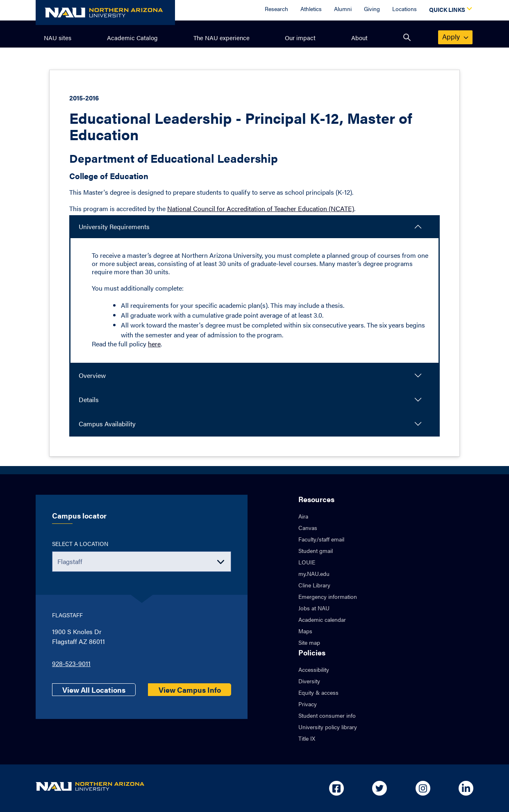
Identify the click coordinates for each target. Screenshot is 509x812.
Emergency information (328, 596)
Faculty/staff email (321, 539)
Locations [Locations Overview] (404, 9)
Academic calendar (322, 619)
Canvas (308, 528)
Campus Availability (107, 424)
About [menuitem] (359, 38)
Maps (305, 631)
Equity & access (318, 692)
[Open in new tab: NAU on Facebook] (336, 788)
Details (89, 399)
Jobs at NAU (314, 608)
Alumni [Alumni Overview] (343, 9)
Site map (309, 642)
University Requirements (114, 226)
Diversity (309, 681)
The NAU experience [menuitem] (222, 38)
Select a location (80, 544)
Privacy (308, 704)
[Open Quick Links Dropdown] (449, 10)
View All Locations (94, 690)
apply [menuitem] (456, 36)
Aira (303, 516)
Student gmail (316, 550)
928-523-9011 (71, 663)
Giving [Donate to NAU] (372, 9)
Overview (92, 375)
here (154, 344)
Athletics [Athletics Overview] (311, 9)
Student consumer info (327, 715)
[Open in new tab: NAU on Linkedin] (466, 788)
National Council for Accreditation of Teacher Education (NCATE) (261, 208)
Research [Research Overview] (276, 9)
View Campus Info (190, 690)
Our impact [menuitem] (300, 38)
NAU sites (58, 38)
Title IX (307, 738)
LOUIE (307, 562)
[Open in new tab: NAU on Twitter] (379, 788)
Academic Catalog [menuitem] (132, 38)
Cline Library (314, 585)
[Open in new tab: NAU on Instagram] (423, 788)
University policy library (328, 727)
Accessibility (314, 669)
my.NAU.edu (314, 573)
